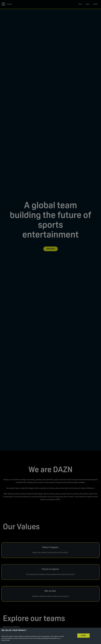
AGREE (83, 636)
